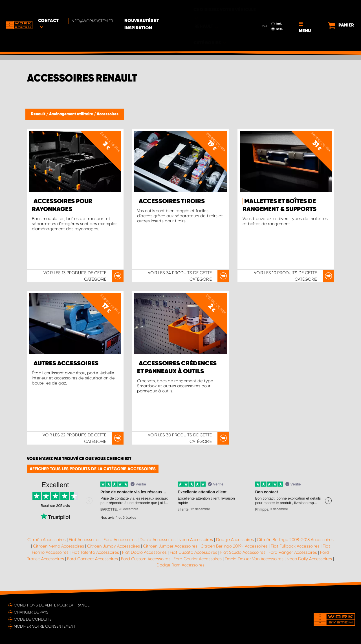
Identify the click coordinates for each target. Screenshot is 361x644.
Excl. (263, 13)
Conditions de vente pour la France (52, 605)
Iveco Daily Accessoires (309, 559)
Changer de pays (31, 612)
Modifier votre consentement (45, 626)
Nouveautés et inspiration (162, 9)
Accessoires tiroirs (172, 201)
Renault (39, 114)
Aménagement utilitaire (71, 114)
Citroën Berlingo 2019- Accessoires (234, 546)
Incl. (263, 8)
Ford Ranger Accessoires (293, 552)
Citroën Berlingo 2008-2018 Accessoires (295, 540)
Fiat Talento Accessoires (95, 552)
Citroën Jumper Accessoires (170, 546)
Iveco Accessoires (196, 540)
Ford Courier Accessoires (198, 559)
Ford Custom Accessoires (146, 559)
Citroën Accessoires (47, 540)
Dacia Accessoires (158, 540)
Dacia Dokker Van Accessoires (254, 559)
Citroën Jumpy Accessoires (114, 546)
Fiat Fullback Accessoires (295, 546)
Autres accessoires (66, 364)
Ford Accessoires (120, 540)
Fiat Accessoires (85, 540)
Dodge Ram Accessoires (180, 565)
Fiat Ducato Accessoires (193, 552)
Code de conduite (33, 619)
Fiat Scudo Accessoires (243, 552)
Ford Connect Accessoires (93, 559)
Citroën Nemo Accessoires (59, 546)
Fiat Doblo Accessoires (144, 552)
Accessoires (108, 114)
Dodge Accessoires (235, 540)
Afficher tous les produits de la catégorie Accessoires (93, 469)
